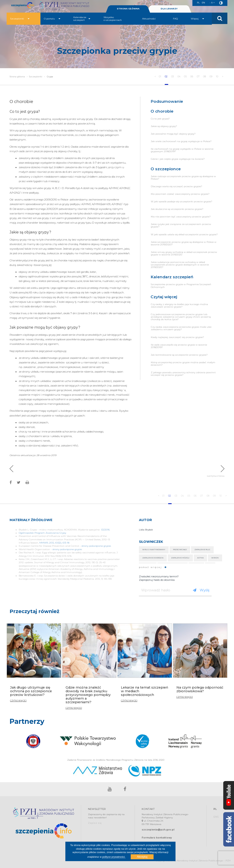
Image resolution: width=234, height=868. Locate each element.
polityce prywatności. (114, 857)
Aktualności (149, 19)
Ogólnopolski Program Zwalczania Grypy (42, 533)
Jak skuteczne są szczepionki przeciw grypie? (177, 209)
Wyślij (201, 590)
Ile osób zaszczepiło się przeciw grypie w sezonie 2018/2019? (179, 346)
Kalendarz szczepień (172, 277)
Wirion (215, 558)
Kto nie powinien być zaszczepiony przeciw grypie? (181, 217)
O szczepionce (166, 169)
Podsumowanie (167, 101)
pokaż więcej (153, 567)
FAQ (175, 19)
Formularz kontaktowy (157, 838)
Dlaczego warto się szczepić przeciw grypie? (177, 186)
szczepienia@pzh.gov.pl (158, 830)
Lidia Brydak (146, 530)
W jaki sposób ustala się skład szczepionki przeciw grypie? (184, 234)
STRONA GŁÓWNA (128, 9)
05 (186, 77)
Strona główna (17, 77)
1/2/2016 (105, 530)
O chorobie (162, 111)
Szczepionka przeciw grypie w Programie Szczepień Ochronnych (181, 286)
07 (198, 77)
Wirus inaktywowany (154, 550)
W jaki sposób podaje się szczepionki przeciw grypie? (182, 201)
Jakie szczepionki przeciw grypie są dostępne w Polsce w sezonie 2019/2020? (184, 243)
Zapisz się (95, 823)
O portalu (52, 19)
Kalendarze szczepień (82, 19)
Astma (200, 558)
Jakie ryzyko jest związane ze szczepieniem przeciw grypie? (181, 225)
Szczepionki (20, 19)
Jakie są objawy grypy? (164, 126)
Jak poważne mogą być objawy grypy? (173, 134)
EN (203, 3)
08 (205, 77)
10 (217, 77)
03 (172, 77)
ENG (216, 817)
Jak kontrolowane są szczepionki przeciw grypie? (179, 355)
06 (192, 77)
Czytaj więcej (164, 297)
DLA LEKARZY (169, 9)
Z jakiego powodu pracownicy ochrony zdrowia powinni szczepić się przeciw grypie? (183, 374)
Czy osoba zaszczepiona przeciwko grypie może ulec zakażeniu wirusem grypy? (181, 328)
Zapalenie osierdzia (153, 558)
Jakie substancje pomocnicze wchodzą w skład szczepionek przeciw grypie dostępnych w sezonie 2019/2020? (180, 265)
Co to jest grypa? (160, 119)
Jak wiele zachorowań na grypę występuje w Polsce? (181, 141)
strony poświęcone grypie (96, 546)
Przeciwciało (180, 550)
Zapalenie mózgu (180, 558)
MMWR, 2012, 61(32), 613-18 (54, 543)
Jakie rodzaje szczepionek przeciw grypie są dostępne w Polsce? (183, 178)
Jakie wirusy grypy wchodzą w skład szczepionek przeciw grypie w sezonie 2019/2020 (184, 253)
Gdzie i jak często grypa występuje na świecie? (178, 159)
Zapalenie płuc (202, 550)
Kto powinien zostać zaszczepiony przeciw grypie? (180, 194)
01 (160, 77)
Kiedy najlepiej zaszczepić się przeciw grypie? (177, 337)
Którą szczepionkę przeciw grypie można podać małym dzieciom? (183, 364)
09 (211, 77)
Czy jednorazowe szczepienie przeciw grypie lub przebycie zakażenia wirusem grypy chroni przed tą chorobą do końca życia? (181, 317)
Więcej (197, 19)
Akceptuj (142, 857)
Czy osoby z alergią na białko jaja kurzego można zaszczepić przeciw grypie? (179, 306)
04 (179, 77)
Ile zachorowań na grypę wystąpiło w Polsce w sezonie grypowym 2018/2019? (182, 150)
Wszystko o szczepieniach (113, 19)
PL (198, 3)
